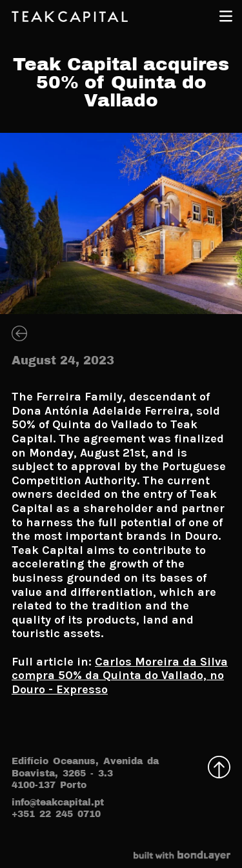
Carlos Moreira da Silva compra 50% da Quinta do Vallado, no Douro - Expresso (120, 676)
